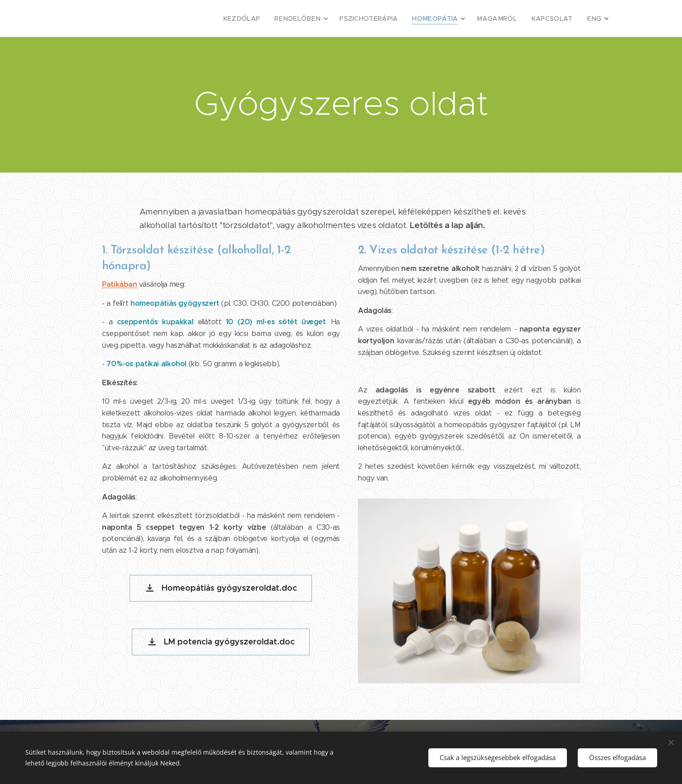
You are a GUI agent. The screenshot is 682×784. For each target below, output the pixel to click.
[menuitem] (267, 19)
